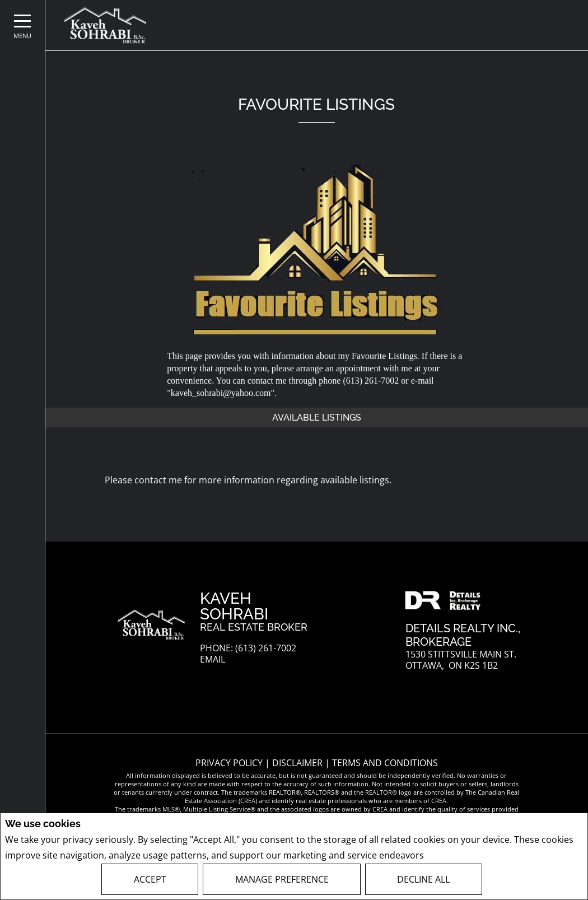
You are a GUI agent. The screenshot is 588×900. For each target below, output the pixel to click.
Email (213, 659)
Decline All (423, 879)
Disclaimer (298, 763)
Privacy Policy (456, 855)
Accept (150, 879)
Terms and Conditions (385, 763)
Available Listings (317, 418)
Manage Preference (282, 879)
